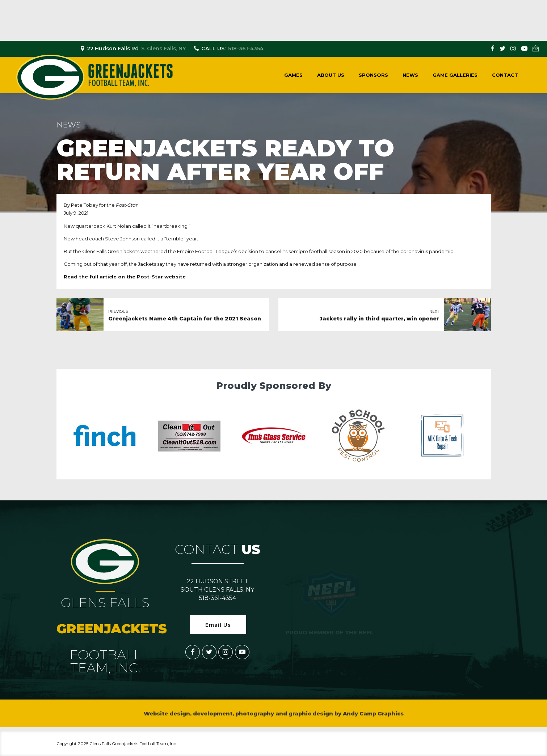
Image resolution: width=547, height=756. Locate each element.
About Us (331, 75)
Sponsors (373, 75)
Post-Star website (161, 277)
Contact (505, 75)
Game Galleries (455, 75)
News (410, 75)
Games (293, 75)
